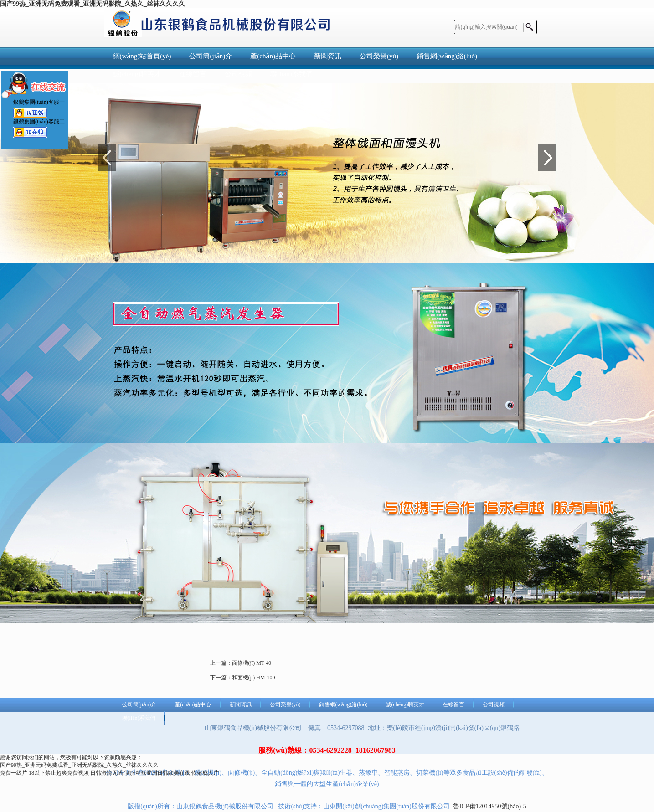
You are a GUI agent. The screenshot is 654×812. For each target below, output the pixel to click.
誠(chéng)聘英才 (405, 704)
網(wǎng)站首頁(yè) (142, 56)
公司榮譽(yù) (379, 56)
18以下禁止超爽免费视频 (59, 773)
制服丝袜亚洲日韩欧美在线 (157, 773)
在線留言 (453, 704)
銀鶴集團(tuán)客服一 (30, 111)
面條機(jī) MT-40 (252, 663)
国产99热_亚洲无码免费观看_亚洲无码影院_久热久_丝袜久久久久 (93, 4)
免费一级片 (14, 773)
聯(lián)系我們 (139, 718)
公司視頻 (494, 704)
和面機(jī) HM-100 (254, 678)
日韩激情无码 (107, 773)
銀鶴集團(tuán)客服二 (30, 131)
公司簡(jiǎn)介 (211, 56)
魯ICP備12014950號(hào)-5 (490, 806)
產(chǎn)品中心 (273, 56)
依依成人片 (205, 773)
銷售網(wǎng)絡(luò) (447, 56)
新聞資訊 (328, 56)
